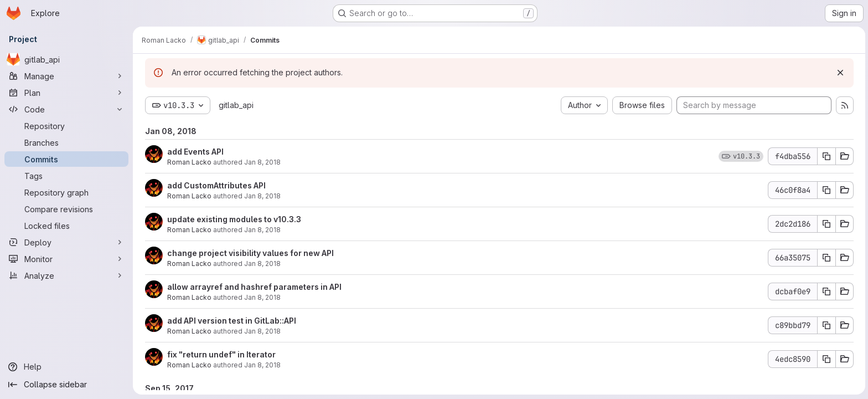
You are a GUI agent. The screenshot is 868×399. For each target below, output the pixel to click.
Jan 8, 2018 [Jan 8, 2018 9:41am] (261, 365)
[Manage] (66, 76)
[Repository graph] (66, 192)
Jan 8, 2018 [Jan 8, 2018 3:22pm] (261, 162)
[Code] (66, 109)
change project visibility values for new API (249, 253)
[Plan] (66, 93)
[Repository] (66, 126)
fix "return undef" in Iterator (220, 354)
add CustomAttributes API (215, 185)
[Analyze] (66, 275)
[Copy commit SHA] (825, 156)
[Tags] (66, 176)
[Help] (66, 367)
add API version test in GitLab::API (231, 321)
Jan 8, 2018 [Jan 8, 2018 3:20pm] (261, 297)
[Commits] (66, 159)
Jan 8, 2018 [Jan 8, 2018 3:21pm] (261, 264)
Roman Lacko (188, 162)
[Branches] (66, 142)
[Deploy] (66, 242)
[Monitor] (66, 259)
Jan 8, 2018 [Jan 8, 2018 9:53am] (261, 331)
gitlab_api (235, 105)
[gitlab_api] (66, 59)
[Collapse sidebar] (66, 385)
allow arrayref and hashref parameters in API (253, 287)
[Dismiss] (839, 73)
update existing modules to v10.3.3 (233, 219)
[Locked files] (66, 226)
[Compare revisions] (66, 209)
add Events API (194, 152)
